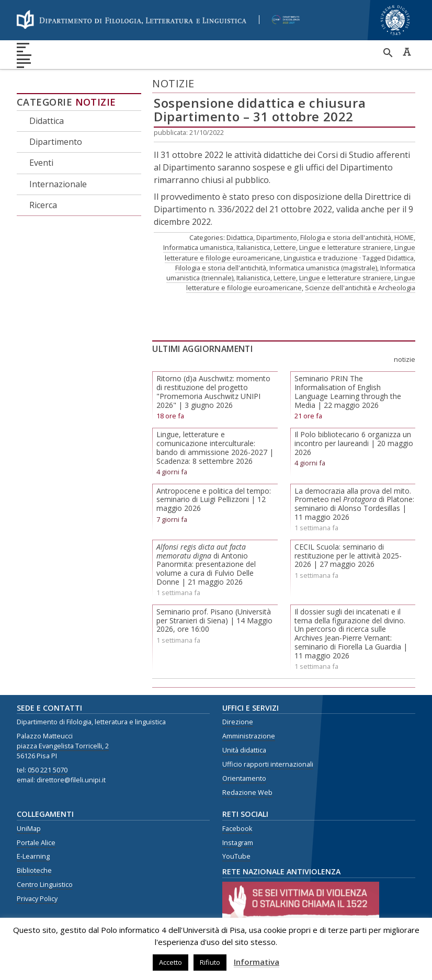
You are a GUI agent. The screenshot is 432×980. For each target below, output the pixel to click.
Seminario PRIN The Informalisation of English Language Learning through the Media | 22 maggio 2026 (348, 391)
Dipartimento (56, 142)
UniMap (29, 829)
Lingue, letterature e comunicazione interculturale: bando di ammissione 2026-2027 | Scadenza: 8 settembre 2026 (215, 447)
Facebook (237, 829)
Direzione (238, 722)
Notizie (96, 102)
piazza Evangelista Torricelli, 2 (63, 746)
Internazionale (58, 184)
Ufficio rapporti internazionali (268, 764)
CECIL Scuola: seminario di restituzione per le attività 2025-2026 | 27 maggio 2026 (348, 556)
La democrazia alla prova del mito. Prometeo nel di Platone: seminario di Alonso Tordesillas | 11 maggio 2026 (354, 504)
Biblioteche (34, 870)
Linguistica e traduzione (321, 258)
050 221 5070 (48, 770)
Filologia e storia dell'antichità (346, 237)
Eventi (41, 163)
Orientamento (244, 778)
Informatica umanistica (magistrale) (323, 268)
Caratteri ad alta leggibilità (407, 52)
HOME (404, 237)
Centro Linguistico (45, 885)
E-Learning (33, 856)
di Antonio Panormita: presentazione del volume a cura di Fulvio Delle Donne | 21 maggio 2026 (206, 564)
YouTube (236, 856)
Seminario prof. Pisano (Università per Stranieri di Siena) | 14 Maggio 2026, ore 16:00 (214, 620)
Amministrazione (249, 736)
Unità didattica (244, 750)
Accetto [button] (170, 962)
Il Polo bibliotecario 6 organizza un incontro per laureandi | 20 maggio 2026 (354, 443)
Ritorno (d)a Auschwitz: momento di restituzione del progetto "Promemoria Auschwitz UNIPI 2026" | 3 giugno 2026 (213, 391)
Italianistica (253, 247)
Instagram (238, 843)
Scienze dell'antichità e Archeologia (360, 288)
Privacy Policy (37, 899)
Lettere (285, 247)
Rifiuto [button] (210, 962)
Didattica (47, 121)
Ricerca (43, 205)
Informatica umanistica (198, 247)
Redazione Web (247, 793)
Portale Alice (36, 843)
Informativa (257, 962)
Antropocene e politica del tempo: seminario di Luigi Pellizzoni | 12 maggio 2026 (214, 500)
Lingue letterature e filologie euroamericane (301, 283)
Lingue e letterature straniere (345, 247)
